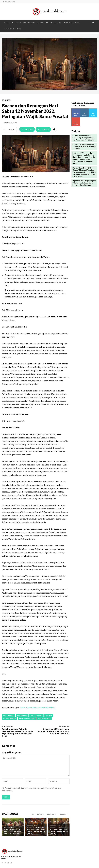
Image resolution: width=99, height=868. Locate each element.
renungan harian (27, 718)
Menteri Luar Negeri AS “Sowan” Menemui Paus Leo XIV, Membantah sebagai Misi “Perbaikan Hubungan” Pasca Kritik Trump (84, 172)
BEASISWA (41, 814)
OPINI (77, 23)
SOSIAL (18, 23)
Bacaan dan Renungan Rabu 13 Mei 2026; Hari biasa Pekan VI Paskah (13, 831)
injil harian (22, 715)
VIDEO (18, 29)
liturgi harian (10, 718)
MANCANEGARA (29, 23)
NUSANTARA (51, 23)
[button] (93, 23)
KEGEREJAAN (9, 23)
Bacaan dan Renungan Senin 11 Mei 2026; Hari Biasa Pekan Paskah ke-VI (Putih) (59, 830)
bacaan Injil (9, 715)
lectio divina (36, 715)
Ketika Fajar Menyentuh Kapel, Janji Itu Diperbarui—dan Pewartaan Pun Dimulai (83, 138)
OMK (60, 23)
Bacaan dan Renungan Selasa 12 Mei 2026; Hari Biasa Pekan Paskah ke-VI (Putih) (36, 830)
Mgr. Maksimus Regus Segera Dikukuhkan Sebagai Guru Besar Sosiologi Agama (84, 183)
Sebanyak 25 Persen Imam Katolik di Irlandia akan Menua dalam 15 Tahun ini (54, 731)
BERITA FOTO (9, 29)
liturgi (49, 715)
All (33, 814)
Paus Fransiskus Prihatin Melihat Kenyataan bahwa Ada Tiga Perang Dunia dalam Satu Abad (18, 732)
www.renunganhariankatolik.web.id (38, 707)
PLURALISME (68, 23)
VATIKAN (41, 23)
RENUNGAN (7, 100)
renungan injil (44, 718)
